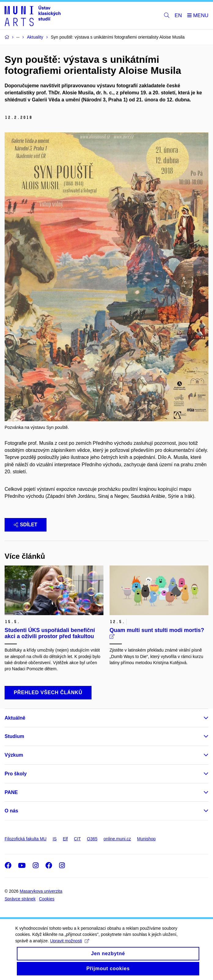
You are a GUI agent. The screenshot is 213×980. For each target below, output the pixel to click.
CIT (78, 839)
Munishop (146, 839)
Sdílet (26, 525)
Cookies (47, 899)
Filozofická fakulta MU (26, 839)
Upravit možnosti (70, 946)
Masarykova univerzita (41, 891)
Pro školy (16, 774)
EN (178, 15)
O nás (11, 811)
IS (55, 839)
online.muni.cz (117, 839)
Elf (65, 839)
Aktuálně (15, 718)
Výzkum (14, 755)
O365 (92, 839)
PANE (11, 792)
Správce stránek (20, 899)
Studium (14, 736)
